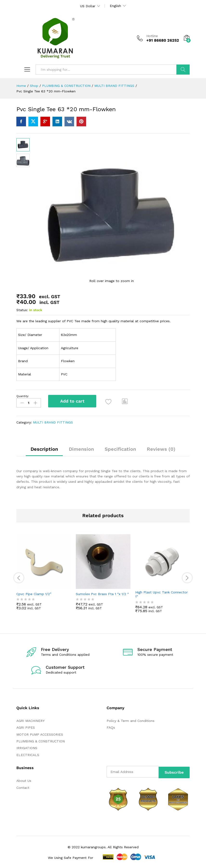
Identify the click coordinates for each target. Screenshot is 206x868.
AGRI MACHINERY (30, 720)
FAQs (111, 727)
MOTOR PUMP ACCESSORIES (40, 733)
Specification (120, 448)
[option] (44, 575)
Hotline (152, 36)
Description (44, 448)
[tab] (44, 450)
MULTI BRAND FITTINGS (53, 421)
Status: (22, 310)
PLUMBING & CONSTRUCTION (41, 740)
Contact (23, 786)
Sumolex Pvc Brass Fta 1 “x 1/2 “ (102, 593)
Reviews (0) (161, 448)
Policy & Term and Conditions (131, 720)
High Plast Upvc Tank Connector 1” (161, 593)
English (115, 6)
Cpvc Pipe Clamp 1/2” (34, 593)
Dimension (81, 448)
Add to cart (72, 401)
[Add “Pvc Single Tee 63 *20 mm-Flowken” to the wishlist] (110, 402)
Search (183, 70)
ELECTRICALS (28, 754)
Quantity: (23, 396)
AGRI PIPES (26, 727)
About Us (24, 780)
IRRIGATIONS (27, 747)
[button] (126, 401)
